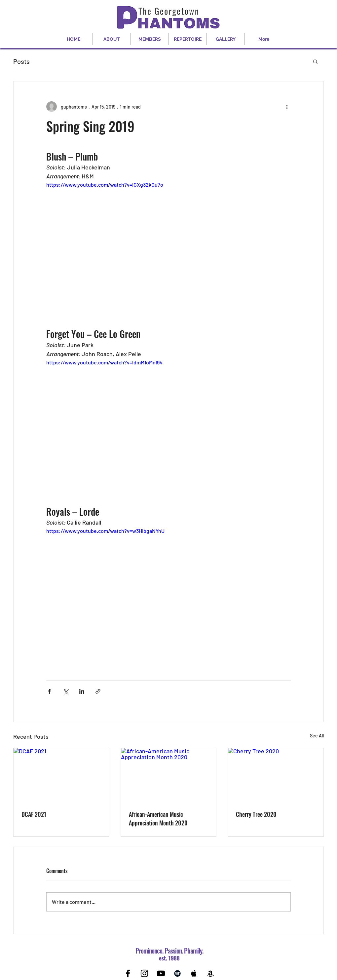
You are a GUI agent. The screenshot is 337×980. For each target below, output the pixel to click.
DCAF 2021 (34, 814)
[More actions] (287, 107)
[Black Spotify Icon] (177, 973)
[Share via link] (98, 691)
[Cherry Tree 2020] (276, 775)
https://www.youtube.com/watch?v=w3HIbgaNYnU (105, 531)
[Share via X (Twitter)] (66, 691)
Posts (21, 61)
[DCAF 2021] (61, 775)
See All (317, 736)
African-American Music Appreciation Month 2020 (158, 818)
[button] (315, 61)
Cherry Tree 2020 (256, 814)
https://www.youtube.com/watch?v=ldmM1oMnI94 (104, 362)
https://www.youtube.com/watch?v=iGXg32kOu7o (105, 185)
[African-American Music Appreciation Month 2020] (169, 775)
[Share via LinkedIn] (82, 691)
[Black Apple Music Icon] (194, 973)
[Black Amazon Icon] (210, 973)
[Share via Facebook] (49, 691)
